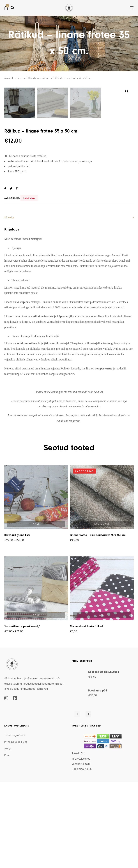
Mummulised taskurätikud (86, 713)
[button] (13, 8)
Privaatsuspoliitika (16, 828)
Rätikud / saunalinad (38, 78)
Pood (20, 78)
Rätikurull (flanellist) (17, 622)
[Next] (88, 801)
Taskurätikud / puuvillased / (22, 713)
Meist (8, 835)
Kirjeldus (9, 304)
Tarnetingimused (15, 821)
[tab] (69, 304)
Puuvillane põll (98, 777)
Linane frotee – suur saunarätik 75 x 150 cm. (98, 622)
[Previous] (77, 801)
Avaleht (9, 78)
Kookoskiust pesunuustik (104, 758)
